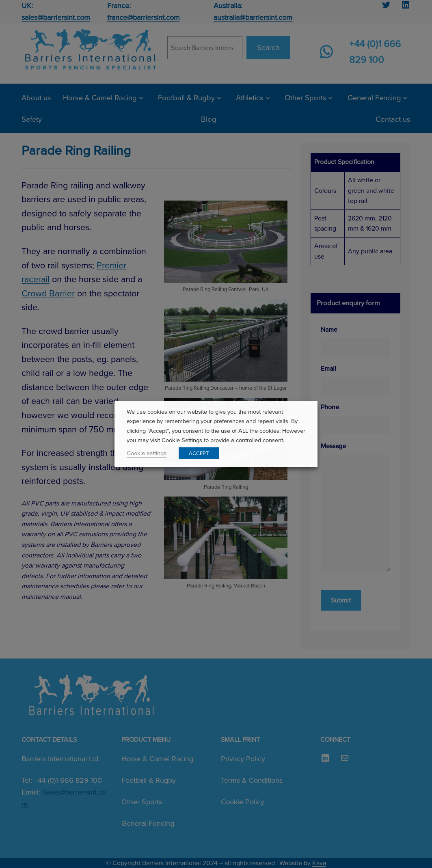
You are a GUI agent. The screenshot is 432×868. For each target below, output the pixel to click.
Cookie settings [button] (147, 453)
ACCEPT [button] (199, 453)
